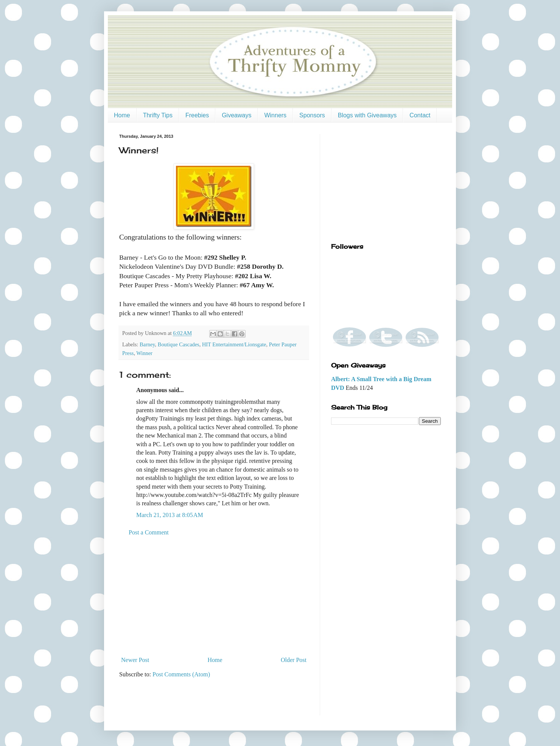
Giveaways (236, 115)
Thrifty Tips (158, 115)
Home (122, 115)
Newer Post (135, 660)
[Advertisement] (214, 596)
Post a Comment (149, 532)
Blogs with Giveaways (367, 115)
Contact (420, 115)
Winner (144, 353)
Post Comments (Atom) (181, 674)
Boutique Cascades (179, 344)
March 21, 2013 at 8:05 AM (170, 515)
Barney (147, 344)
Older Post (294, 660)
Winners (275, 115)
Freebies (197, 115)
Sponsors (312, 115)
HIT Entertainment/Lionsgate (234, 344)
